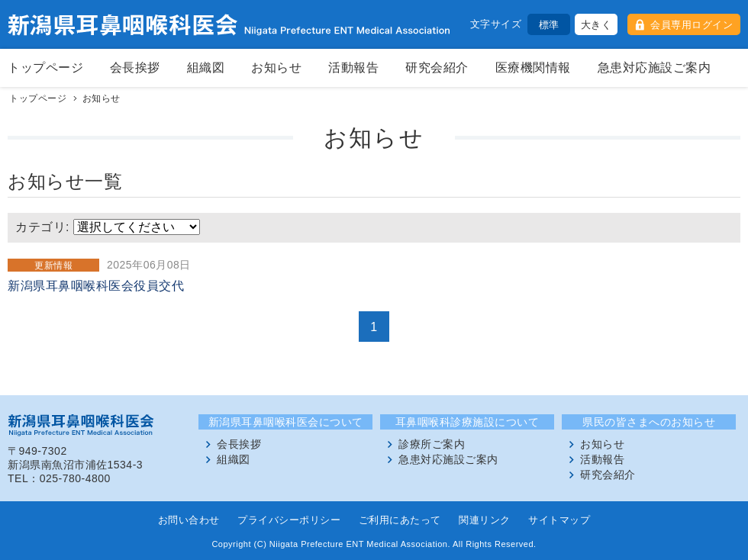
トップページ (45, 68)
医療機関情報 (533, 68)
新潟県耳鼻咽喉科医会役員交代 (96, 286)
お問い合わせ (189, 520)
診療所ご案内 (432, 444)
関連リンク (485, 520)
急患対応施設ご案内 (654, 68)
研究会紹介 (437, 68)
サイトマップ (559, 520)
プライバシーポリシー (289, 520)
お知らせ (276, 68)
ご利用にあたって (400, 520)
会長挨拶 (135, 68)
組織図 (206, 68)
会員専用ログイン (692, 25)
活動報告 (353, 68)
